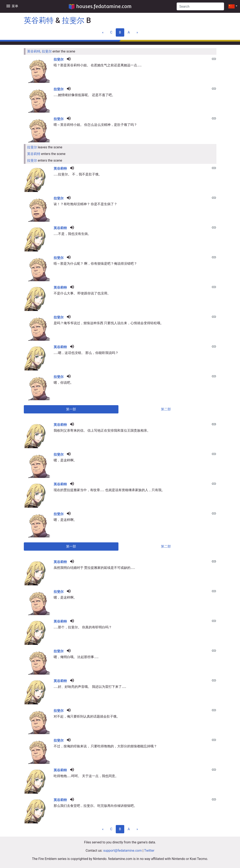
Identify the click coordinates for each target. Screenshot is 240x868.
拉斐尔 (73, 20)
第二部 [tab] (166, 409)
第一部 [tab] (71, 409)
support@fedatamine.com (122, 851)
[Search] (200, 6)
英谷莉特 (39, 20)
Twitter (149, 851)
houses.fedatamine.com (100, 6)
